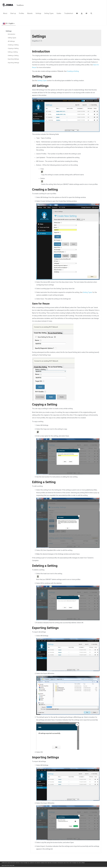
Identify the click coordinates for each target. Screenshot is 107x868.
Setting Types (49, 13)
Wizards (30, 13)
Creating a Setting (13, 45)
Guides (59, 13)
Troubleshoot (69, 13)
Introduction (11, 34)
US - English (9, 24)
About (5, 13)
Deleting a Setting (13, 55)
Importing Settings (13, 63)
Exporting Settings (13, 59)
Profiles (22, 13)
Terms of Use (7, 865)
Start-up (13, 13)
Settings (38, 13)
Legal (3, 865)
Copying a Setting (13, 48)
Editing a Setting (13, 52)
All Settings (11, 41)
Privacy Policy (12, 865)
